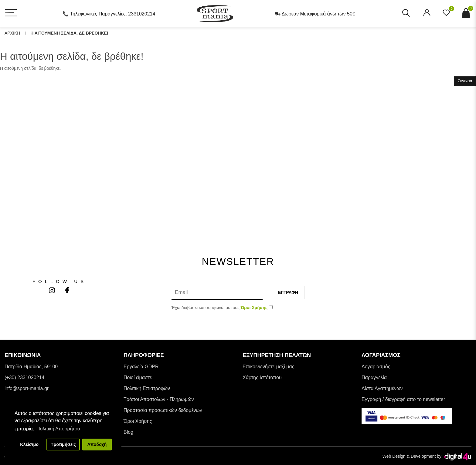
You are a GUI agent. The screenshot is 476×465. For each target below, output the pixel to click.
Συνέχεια (465, 81)
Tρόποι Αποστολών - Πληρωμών (159, 399)
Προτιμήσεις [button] (63, 444)
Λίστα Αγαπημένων (382, 388)
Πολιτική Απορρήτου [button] (58, 429)
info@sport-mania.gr (27, 388)
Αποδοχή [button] (97, 444)
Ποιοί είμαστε (138, 377)
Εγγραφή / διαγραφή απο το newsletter (403, 399)
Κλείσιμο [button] (29, 444)
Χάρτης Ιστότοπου (262, 377)
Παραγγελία (374, 377)
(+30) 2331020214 (24, 377)
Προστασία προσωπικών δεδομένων (163, 410)
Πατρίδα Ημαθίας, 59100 (31, 367)
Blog (128, 432)
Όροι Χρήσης (138, 421)
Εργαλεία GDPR (141, 367)
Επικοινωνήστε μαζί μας (268, 367)
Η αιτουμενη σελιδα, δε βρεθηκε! (69, 33)
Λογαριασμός (376, 367)
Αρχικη (12, 33)
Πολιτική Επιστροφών (147, 388)
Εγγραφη (288, 292)
